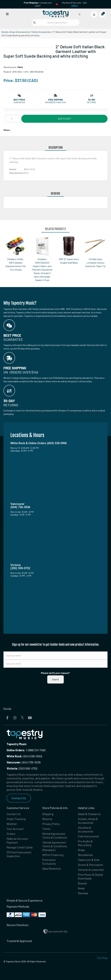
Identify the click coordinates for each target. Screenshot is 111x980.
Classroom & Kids (89, 860)
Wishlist (12, 824)
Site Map (102, 958)
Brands (82, 883)
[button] (19, 100)
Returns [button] (92, 102)
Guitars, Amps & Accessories (16, 32)
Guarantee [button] (19, 102)
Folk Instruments (88, 836)
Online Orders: (16, 750)
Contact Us (19, 798)
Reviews (83, 893)
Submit (55, 679)
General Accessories (91, 870)
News (81, 888)
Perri (20, 67)
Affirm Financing (53, 855)
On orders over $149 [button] (55, 102)
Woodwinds (85, 855)
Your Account (15, 829)
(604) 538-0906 (24, 756)
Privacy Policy (51, 824)
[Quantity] (13, 119)
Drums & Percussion (90, 865)
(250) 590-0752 (22, 768)
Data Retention (52, 868)
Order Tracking (16, 819)
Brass (81, 850)
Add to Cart (64, 119)
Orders (11, 834)
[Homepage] (55, 14)
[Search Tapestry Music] (56, 23)
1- (27, 750)
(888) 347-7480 (37, 750)
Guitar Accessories (41, 32)
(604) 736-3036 (24, 762)
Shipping (48, 814)
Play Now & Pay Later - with (74, 4)
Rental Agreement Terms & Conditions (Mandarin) (55, 846)
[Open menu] (7, 14)
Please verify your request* (55, 673)
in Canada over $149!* (38, 4)
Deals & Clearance (89, 814)
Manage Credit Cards (20, 847)
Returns (47, 819)
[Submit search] (34, 23)
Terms (46, 829)
